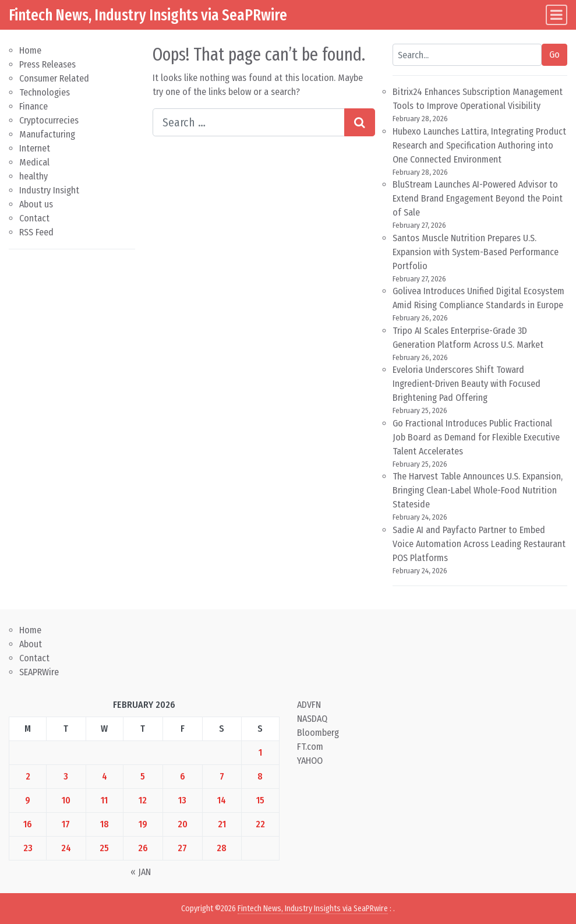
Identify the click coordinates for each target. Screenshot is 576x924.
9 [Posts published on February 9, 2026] (28, 800)
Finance (33, 106)
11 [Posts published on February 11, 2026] (104, 800)
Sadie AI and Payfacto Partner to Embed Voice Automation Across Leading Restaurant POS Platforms (479, 544)
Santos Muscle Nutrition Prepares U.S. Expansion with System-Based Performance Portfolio (476, 252)
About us (36, 204)
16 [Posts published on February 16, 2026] (28, 824)
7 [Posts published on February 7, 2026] (222, 776)
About (31, 644)
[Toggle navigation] (556, 15)
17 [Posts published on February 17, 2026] (66, 824)
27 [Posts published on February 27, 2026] (182, 848)
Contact (34, 218)
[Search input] (249, 122)
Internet (35, 148)
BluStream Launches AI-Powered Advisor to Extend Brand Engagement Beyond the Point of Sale (478, 198)
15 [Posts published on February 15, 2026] (260, 800)
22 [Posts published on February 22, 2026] (260, 824)
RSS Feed (36, 232)
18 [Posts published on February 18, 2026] (105, 824)
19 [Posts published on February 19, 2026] (143, 824)
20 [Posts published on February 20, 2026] (183, 824)
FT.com (310, 747)
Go (554, 54)
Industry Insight (49, 190)
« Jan (141, 872)
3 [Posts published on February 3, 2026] (66, 776)
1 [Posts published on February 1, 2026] (260, 752)
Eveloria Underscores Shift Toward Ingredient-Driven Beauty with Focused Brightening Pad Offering (467, 384)
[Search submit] (360, 122)
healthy (33, 176)
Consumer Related (54, 78)
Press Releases (47, 64)
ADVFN (309, 705)
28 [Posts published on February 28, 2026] (222, 848)
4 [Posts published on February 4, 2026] (105, 776)
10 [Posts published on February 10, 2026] (66, 800)
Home (30, 50)
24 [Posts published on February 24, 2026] (66, 848)
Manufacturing (47, 134)
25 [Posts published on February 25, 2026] (104, 848)
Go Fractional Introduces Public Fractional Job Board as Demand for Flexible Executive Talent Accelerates (476, 437)
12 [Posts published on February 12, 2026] (143, 800)
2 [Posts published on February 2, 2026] (28, 776)
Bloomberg (318, 733)
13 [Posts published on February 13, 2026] (182, 800)
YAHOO (310, 761)
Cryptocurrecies (49, 120)
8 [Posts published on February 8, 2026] (260, 776)
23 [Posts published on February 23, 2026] (28, 848)
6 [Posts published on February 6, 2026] (183, 776)
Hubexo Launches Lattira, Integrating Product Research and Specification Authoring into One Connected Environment (479, 145)
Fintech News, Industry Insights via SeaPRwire (148, 15)
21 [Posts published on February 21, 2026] (222, 824)
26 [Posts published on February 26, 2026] (143, 848)
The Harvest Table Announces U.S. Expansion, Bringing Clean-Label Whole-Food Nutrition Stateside (478, 490)
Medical (34, 162)
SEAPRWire (39, 672)
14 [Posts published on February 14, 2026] (222, 800)
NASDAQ (312, 719)
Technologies (45, 92)
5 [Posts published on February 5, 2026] (143, 776)
